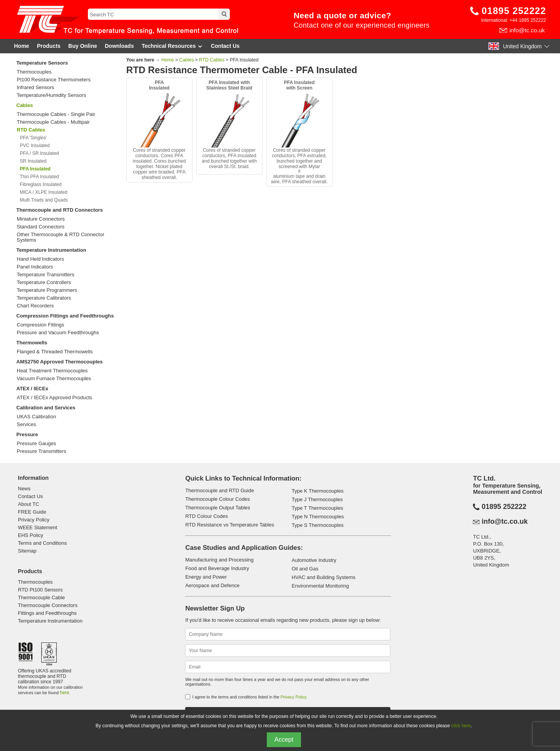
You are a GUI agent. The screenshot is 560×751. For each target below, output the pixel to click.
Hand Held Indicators (40, 259)
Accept (284, 740)
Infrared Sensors (35, 88)
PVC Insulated (35, 146)
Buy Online (83, 46)
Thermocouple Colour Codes (217, 499)
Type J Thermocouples (317, 499)
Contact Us (225, 46)
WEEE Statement (38, 527)
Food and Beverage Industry (217, 568)
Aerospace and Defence (212, 585)
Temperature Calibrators (44, 298)
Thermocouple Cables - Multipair (53, 122)
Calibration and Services (46, 408)
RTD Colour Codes (206, 516)
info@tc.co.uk (527, 30)
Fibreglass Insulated (41, 184)
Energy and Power (206, 577)
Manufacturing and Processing (219, 560)
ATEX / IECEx (32, 389)
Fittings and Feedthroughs (47, 613)
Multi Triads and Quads (44, 200)
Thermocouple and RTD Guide (220, 490)
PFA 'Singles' (33, 138)
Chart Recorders (35, 306)
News (24, 489)
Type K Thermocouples (318, 491)
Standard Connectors (41, 227)
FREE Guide (32, 512)
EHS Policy (31, 535)
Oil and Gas (305, 569)
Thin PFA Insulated (39, 177)
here (65, 693)
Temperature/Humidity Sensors (51, 95)
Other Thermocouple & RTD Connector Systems (60, 237)
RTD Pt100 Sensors (40, 590)
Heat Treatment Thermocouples (52, 371)
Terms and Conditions (42, 543)
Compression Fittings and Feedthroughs (65, 316)
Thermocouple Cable (41, 597)
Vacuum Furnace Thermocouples (54, 379)
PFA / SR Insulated (39, 153)
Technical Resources (172, 46)
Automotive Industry (314, 560)
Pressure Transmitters (41, 451)
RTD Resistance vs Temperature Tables (229, 525)
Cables (25, 105)
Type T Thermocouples (317, 508)
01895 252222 (514, 11)
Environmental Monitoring (320, 586)
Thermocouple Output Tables (218, 508)
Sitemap (27, 551)
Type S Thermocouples (318, 525)
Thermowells (32, 343)
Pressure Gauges (36, 444)
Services (26, 425)
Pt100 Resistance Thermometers (54, 80)
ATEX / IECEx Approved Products (54, 398)
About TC (29, 504)
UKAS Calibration (36, 417)
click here (461, 726)
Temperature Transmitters (45, 275)
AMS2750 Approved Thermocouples (59, 362)
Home (22, 46)
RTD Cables (212, 60)
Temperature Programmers (47, 290)
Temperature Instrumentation (51, 250)
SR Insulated (33, 161)
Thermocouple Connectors (48, 605)
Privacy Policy (34, 520)
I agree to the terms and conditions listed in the (249, 697)
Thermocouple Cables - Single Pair (56, 114)
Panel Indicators (35, 267)
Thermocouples (34, 72)
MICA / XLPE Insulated (44, 192)
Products (49, 46)
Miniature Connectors (41, 219)
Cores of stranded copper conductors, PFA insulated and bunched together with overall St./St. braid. (229, 125)
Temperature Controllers (44, 283)
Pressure (27, 434)
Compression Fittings (40, 325)
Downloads (120, 46)
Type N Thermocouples (318, 517)
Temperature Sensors (42, 63)
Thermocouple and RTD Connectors (59, 210)
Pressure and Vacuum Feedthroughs (58, 333)
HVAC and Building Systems (324, 577)
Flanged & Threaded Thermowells (55, 352)
